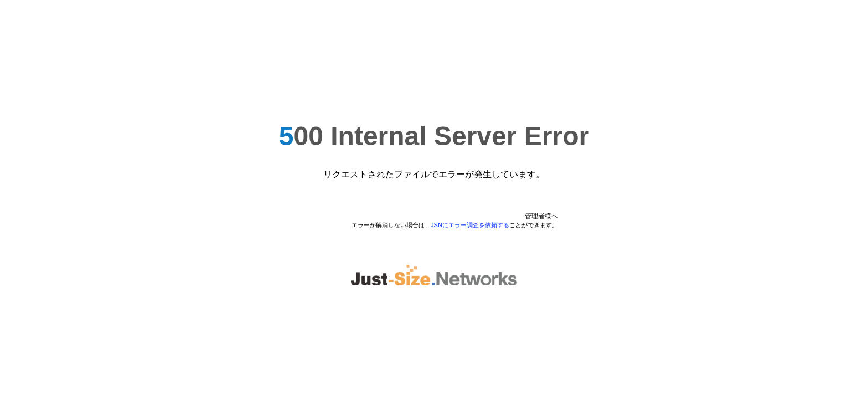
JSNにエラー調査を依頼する (470, 225)
